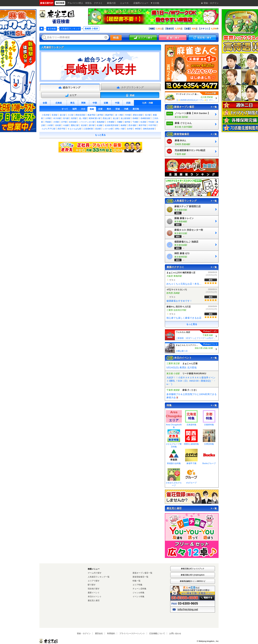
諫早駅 (100, 115)
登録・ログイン (84, 633)
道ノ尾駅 (83, 118)
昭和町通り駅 (95, 118)
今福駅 (66, 125)
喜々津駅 (119, 115)
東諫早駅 (91, 115)
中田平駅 (152, 125)
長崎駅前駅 (145, 118)
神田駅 (138, 129)
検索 (116, 38)
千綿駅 (135, 122)
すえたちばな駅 (74, 129)
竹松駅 (151, 122)
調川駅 (92, 125)
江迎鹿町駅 (88, 129)
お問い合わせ (175, 633)
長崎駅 (135, 118)
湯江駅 (63, 115)
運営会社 (99, 633)
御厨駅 (124, 125)
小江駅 (71, 115)
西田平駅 (61, 129)
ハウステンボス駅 (87, 122)
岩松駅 (58, 125)
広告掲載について (157, 633)
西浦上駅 (107, 118)
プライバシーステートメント (132, 633)
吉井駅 (130, 129)
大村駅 (50, 125)
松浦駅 (100, 125)
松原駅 (143, 122)
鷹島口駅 (75, 125)
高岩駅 (98, 129)
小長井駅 (46, 115)
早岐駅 (48, 122)
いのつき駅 (108, 129)
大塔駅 (56, 122)
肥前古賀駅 (138, 115)
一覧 (214, 107)
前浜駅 (84, 125)
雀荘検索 (52, 29)
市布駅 (128, 115)
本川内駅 (57, 118)
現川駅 (148, 115)
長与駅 (66, 118)
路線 (130, 95)
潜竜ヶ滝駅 (120, 129)
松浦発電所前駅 (112, 125)
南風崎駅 (101, 122)
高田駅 (74, 118)
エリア (71, 95)
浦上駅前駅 (126, 118)
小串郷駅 (111, 122)
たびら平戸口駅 (49, 129)
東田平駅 (142, 125)
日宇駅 (64, 122)
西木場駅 (132, 125)
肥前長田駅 (80, 115)
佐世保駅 (73, 122)
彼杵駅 (127, 122)
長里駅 (55, 115)
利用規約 (111, 633)
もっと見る (100, 135)
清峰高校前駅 (149, 129)
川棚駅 (120, 122)
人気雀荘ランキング (70, 29)
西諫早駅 (109, 115)
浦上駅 (116, 118)
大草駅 (48, 118)
